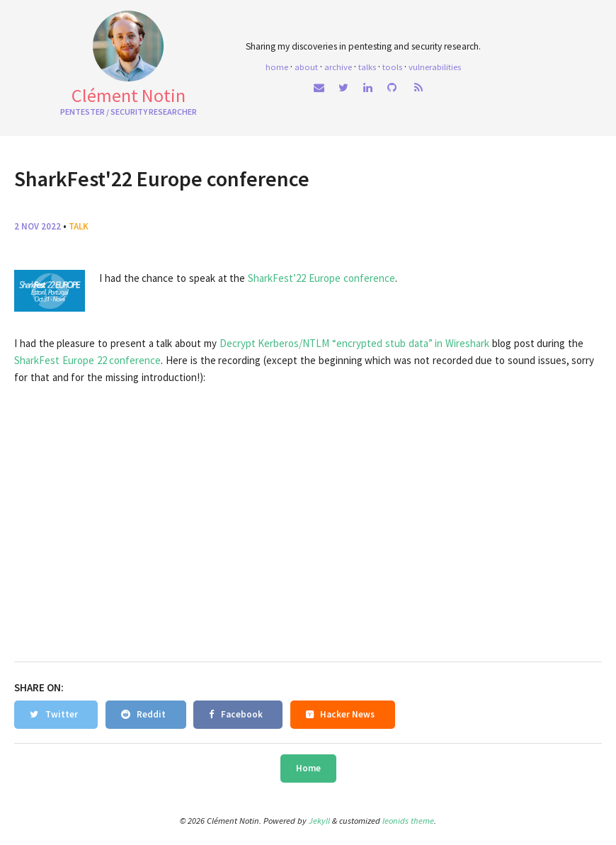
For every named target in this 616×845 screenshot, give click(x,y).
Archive (338, 67)
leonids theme (408, 821)
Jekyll (319, 821)
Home (308, 768)
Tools (392, 67)
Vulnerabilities (435, 67)
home (277, 67)
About (306, 67)
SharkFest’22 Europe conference (321, 278)
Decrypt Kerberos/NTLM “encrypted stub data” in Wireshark (355, 343)
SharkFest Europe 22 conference (87, 360)
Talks (367, 67)
